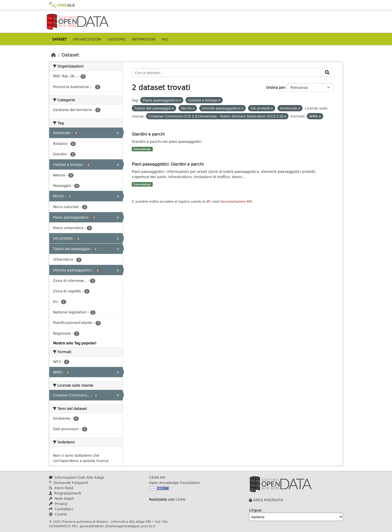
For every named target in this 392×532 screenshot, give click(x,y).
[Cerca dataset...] (226, 73)
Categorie (116, 39)
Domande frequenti (69, 483)
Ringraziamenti (65, 493)
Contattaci (61, 509)
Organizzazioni (87, 39)
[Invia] (327, 73)
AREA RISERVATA (268, 500)
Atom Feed (61, 488)
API (208, 201)
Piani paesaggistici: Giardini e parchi (168, 164)
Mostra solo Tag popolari (75, 343)
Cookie (58, 514)
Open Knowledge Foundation (174, 483)
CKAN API (157, 477)
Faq (165, 39)
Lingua (255, 510)
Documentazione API (236, 201)
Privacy (58, 504)
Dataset (59, 39)
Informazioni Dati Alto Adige (77, 477)
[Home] (53, 55)
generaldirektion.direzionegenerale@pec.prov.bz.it (117, 526)
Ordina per (275, 87)
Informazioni (144, 39)
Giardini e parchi (148, 134)
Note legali (61, 498)
